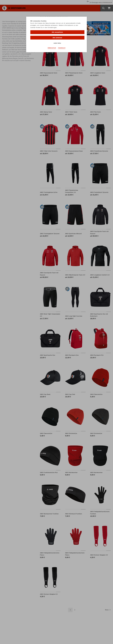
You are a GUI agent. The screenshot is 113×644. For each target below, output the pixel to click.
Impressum (62, 48)
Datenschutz (52, 48)
